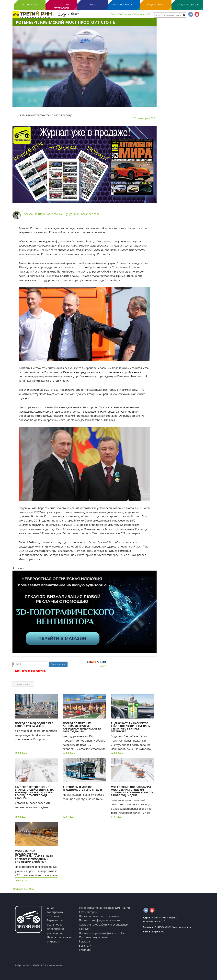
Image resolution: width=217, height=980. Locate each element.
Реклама (84, 941)
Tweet (102, 666)
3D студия (53, 916)
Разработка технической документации (104, 908)
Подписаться (58, 664)
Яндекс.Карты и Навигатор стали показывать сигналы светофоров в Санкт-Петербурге (131, 727)
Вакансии (85, 946)
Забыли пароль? (141, 14)
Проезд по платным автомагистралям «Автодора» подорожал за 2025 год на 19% (82, 727)
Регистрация (124, 14)
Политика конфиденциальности (99, 920)
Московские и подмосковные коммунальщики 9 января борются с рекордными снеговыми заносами (34, 856)
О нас (51, 908)
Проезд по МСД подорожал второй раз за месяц (34, 725)
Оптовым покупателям (94, 937)
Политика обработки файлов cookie (102, 933)
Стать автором (88, 912)
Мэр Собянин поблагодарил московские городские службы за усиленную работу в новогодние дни (132, 791)
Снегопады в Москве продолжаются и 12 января (82, 788)
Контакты (85, 950)
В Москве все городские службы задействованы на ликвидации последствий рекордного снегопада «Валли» (34, 792)
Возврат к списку (23, 889)
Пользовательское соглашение (99, 916)
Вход (113, 14)
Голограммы (55, 912)
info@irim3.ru (154, 932)
